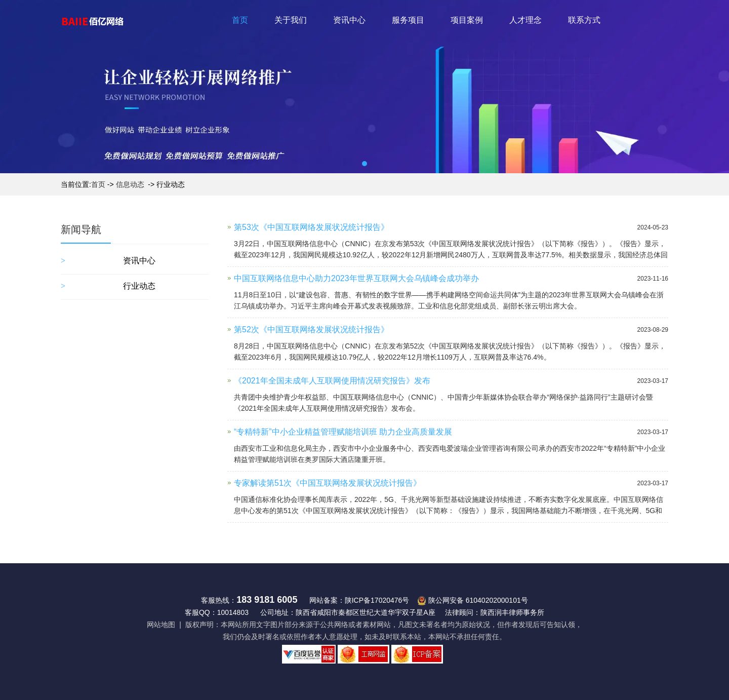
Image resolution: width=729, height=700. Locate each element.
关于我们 (291, 20)
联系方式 (584, 20)
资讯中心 (349, 20)
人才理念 (525, 20)
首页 (240, 20)
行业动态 (139, 286)
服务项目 (408, 20)
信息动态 (130, 184)
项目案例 (467, 20)
